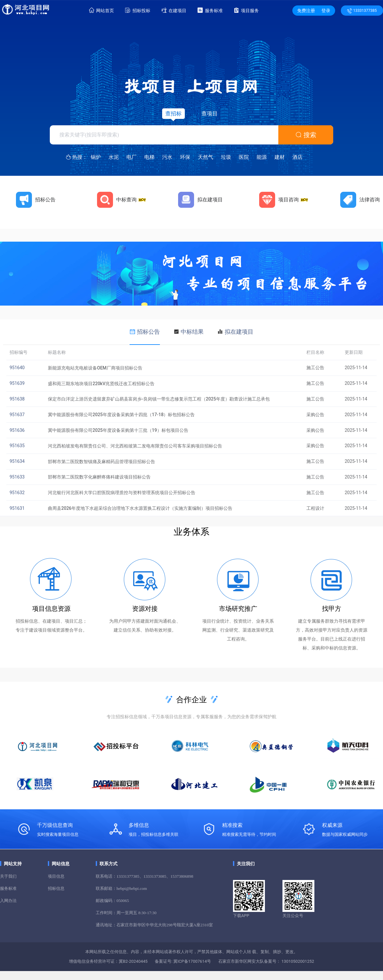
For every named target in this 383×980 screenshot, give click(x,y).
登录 (326, 11)
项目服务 (246, 10)
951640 (17, 368)
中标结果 (192, 332)
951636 (17, 430)
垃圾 (226, 157)
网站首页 (101, 10)
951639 (17, 383)
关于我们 (8, 876)
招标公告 (148, 332)
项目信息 (56, 876)
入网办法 (8, 901)
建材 (280, 157)
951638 (17, 399)
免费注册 (306, 11)
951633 (17, 477)
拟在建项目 (239, 332)
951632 (17, 493)
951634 (17, 461)
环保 (185, 157)
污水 (167, 157)
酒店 (297, 157)
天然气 (206, 157)
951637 (17, 415)
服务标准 (210, 10)
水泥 (114, 157)
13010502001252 (297, 961)
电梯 (149, 157)
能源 (262, 157)
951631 (17, 508)
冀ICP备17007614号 (192, 961)
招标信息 (56, 888)
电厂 (131, 157)
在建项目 (174, 10)
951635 (17, 446)
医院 (244, 157)
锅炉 (96, 157)
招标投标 (138, 10)
